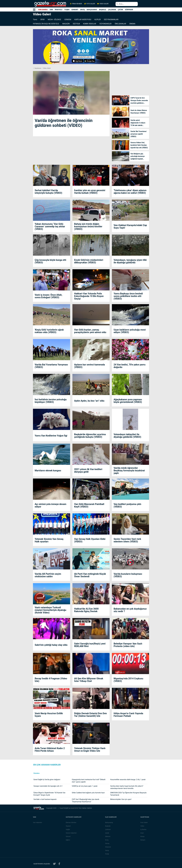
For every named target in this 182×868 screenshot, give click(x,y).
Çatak (107, 833)
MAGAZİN (66, 24)
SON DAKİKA (43, 10)
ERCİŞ (82, 10)
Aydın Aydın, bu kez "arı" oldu (89, 401)
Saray (107, 850)
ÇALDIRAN (112, 10)
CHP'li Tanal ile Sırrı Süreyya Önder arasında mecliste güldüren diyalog (139, 101)
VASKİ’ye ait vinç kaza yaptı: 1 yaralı (85, 786)
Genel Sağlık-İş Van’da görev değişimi (47, 780)
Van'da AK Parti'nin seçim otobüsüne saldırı (48, 575)
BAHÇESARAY (92, 10)
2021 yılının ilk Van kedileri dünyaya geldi (88, 471)
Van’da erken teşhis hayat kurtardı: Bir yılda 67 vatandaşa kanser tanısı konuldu (127, 787)
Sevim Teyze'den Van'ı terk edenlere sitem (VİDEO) (127, 540)
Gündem (37, 773)
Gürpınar (108, 847)
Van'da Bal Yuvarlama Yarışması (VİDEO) (51, 366)
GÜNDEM (68, 20)
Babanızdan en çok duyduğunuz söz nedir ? (130, 610)
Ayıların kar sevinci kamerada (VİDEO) (89, 366)
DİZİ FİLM (76, 24)
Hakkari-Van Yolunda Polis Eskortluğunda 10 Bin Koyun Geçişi (89, 296)
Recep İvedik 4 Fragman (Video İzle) (51, 680)
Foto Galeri (144, 822)
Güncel (68, 836)
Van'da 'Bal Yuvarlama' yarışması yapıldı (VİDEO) (139, 134)
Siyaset (68, 826)
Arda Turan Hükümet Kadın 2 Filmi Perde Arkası (50, 750)
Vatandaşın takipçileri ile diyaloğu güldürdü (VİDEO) (127, 436)
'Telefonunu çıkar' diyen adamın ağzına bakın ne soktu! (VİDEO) (130, 192)
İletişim (143, 840)
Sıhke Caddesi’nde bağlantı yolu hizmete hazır (88, 793)
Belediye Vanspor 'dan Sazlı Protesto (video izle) (128, 645)
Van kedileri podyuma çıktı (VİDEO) (127, 505)
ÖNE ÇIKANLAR (120, 24)
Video (142, 826)
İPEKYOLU (59, 10)
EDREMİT (75, 10)
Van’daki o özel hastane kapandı (45, 799)
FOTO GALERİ (90, 4)
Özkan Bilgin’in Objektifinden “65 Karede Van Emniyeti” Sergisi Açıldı (49, 794)
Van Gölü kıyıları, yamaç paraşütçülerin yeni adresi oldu (90, 331)
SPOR (42, 20)
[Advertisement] (14, 56)
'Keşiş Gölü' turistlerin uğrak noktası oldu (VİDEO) (49, 331)
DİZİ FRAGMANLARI (111, 20)
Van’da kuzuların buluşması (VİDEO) (128, 575)
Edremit (108, 836)
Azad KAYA (75, 808)
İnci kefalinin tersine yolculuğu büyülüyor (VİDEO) (51, 401)
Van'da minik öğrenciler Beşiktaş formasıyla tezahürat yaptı (129, 471)
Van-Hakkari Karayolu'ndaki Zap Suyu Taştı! (130, 226)
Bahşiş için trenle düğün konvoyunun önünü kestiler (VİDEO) (88, 226)
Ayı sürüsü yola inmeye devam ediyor (50, 505)
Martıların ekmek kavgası (48, 471)
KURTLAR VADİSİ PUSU (83, 20)
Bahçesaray (109, 822)
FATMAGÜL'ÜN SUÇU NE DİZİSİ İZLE (46, 24)
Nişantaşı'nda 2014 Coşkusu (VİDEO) (128, 680)
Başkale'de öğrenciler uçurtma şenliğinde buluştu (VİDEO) (90, 436)
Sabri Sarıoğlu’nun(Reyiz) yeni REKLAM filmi (90, 645)
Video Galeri (47, 68)
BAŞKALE (103, 10)
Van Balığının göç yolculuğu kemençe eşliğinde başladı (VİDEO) (138, 156)
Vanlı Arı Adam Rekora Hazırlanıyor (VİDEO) (139, 112)
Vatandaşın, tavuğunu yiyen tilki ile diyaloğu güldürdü (130, 261)
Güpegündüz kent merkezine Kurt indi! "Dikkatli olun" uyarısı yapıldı (89, 781)
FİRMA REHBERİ (76, 4)
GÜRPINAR (129, 10)
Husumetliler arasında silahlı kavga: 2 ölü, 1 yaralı (128, 780)
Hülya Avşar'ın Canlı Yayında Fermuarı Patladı (128, 715)
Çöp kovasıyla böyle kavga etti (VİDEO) (50, 261)
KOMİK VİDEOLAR (90, 24)
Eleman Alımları (71, 822)
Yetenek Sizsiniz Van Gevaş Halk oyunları (49, 540)
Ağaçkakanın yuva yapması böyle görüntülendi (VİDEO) (128, 401)
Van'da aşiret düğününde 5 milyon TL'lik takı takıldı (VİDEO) (138, 123)
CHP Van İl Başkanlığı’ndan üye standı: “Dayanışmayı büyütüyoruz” (86, 800)
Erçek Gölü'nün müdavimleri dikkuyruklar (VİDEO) (89, 261)
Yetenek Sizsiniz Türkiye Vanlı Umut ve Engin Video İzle (90, 750)
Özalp (107, 854)
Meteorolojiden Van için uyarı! (121, 799)
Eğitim (68, 840)
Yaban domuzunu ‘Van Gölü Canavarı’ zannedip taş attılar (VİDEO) (50, 226)
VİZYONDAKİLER (105, 24)
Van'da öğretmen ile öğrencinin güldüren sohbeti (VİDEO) (64, 123)
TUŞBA (67, 10)
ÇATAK (120, 10)
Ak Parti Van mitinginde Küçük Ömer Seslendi (90, 575)
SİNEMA (132, 24)
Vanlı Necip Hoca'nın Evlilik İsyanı (49, 715)
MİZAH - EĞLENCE (54, 20)
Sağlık (68, 829)
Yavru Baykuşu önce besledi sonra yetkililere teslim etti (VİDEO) (128, 296)
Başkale (108, 826)
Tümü (35, 20)
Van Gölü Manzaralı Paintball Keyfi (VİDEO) (89, 505)
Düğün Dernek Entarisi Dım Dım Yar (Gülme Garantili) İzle (90, 715)
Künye (142, 836)
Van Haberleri (37, 822)
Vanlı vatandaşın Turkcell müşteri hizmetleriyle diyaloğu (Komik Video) (50, 610)
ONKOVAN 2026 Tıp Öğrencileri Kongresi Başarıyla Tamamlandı (128, 794)
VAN (51, 10)
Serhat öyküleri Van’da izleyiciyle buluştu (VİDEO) (48, 192)
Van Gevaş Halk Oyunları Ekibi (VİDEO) (90, 540)
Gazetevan (38, 68)
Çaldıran (108, 829)
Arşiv (142, 833)
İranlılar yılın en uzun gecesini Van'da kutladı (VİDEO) (90, 192)
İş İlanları (143, 829)
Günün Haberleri (71, 833)
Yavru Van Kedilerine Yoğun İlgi (51, 436)
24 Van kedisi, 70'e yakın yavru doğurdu (130, 366)
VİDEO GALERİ (103, 4)
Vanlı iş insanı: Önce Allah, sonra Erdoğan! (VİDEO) (48, 296)
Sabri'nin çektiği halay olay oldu (51, 645)
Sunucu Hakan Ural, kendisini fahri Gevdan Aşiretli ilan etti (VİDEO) (139, 145)
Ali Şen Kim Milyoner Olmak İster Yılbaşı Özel (89, 680)
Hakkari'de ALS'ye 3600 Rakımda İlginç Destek (86, 610)
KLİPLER (98, 20)
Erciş (107, 840)
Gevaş (107, 843)
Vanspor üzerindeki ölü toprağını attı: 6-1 (48, 786)
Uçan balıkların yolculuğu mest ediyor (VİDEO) (130, 331)
